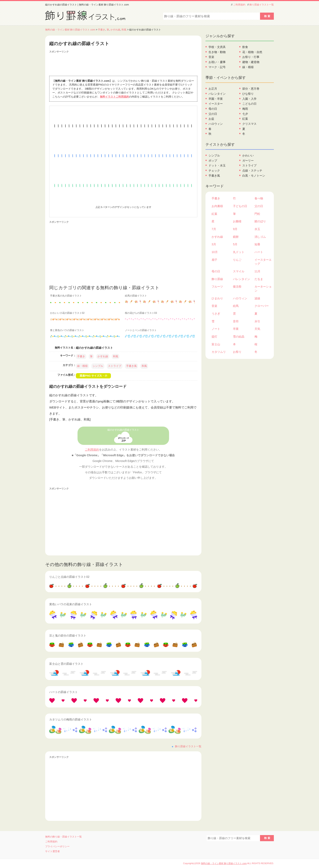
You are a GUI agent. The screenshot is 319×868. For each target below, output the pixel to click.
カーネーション (263, 289)
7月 (214, 229)
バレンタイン (217, 94)
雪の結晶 (239, 337)
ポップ (213, 161)
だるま (259, 279)
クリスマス (249, 124)
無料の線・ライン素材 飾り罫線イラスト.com (70, 30)
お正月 (213, 89)
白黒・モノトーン (254, 176)
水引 (257, 321)
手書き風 (131, 366)
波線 (257, 298)
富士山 (216, 344)
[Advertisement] (123, 64)
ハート (259, 252)
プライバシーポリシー (57, 846)
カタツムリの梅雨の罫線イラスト (71, 719)
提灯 (214, 337)
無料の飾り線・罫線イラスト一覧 (63, 837)
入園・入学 (249, 99)
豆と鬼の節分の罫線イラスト (68, 636)
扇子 (214, 260)
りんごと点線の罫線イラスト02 (69, 577)
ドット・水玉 (217, 165)
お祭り (237, 352)
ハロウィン (216, 124)
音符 (236, 321)
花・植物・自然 (252, 52)
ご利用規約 (239, 5)
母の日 (213, 109)
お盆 (211, 119)
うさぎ (216, 314)
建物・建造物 (251, 62)
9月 (235, 229)
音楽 (211, 57)
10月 (215, 252)
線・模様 (82, 366)
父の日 (213, 114)
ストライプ (115, 366)
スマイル (239, 271)
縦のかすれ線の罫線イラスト (123, 430)
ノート (216, 329)
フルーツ (217, 287)
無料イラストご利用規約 (114, 97)
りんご (237, 260)
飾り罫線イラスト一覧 (262, 5)
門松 (257, 214)
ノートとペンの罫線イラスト (141, 330)
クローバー (262, 306)
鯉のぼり (260, 221)
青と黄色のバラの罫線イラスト (67, 330)
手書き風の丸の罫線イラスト (66, 296)
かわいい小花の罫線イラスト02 (67, 313)
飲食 (245, 47)
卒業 (236, 329)
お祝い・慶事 (217, 62)
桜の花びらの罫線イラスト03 (141, 313)
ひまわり (217, 298)
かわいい (248, 155)
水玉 (257, 229)
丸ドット (239, 252)
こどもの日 (249, 104)
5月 (235, 244)
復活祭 (237, 287)
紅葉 (245, 119)
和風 (124, 30)
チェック (214, 171)
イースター (216, 104)
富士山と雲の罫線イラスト (66, 664)
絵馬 (236, 306)
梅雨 (245, 109)
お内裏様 (217, 206)
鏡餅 (236, 237)
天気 (257, 329)
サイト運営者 (52, 851)
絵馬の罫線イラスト (136, 296)
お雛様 (237, 221)
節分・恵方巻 (251, 89)
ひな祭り (248, 94)
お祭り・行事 (251, 57)
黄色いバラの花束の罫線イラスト (71, 604)
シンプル (98, 366)
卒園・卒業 (216, 99)
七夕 (245, 114)
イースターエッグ (263, 262)
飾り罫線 (217, 279)
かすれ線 (115, 30)
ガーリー (248, 161)
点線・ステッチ (252, 171)
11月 (258, 271)
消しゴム (260, 237)
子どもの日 (240, 206)
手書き (102, 30)
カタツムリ (219, 352)
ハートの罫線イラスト (63, 692)
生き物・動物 (217, 52)
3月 (214, 244)
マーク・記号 (217, 67)
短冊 (257, 244)
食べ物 (259, 198)
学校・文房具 (217, 47)
